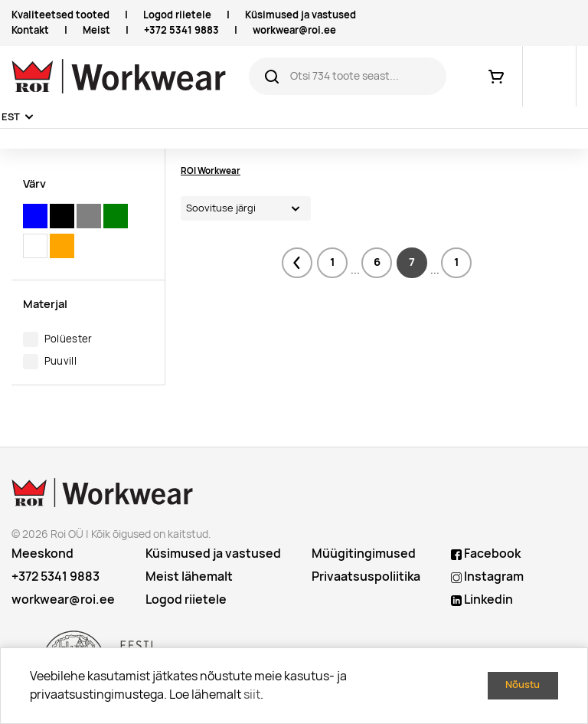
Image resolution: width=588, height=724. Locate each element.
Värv (34, 183)
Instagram (487, 577)
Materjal (45, 304)
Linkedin (482, 600)
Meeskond (42, 554)
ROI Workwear (211, 170)
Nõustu (523, 685)
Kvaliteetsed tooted (60, 15)
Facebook (486, 554)
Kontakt (30, 30)
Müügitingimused (364, 554)
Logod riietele (177, 15)
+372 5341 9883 (181, 30)
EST (11, 117)
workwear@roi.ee (294, 30)
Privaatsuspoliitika (366, 577)
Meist (96, 30)
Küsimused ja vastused (301, 15)
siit (252, 695)
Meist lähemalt (189, 577)
